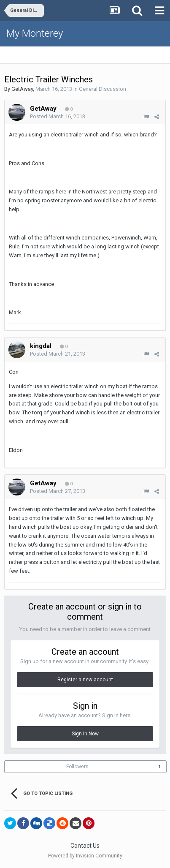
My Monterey (35, 33)
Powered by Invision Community (85, 856)
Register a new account (85, 680)
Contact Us (85, 846)
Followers (77, 767)
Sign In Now (85, 734)
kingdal (41, 346)
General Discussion (103, 89)
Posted (58, 116)
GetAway (22, 89)
